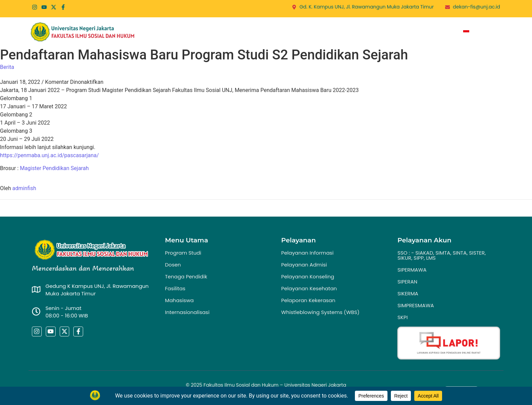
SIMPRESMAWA (416, 305)
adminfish (24, 188)
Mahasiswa (179, 300)
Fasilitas (175, 288)
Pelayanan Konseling (308, 277)
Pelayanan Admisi (304, 265)
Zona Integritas (428, 32)
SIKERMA (408, 293)
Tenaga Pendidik (186, 277)
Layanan (295, 32)
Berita (326, 32)
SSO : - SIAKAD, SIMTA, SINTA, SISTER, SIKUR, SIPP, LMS (441, 255)
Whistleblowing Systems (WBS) (320, 312)
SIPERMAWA (412, 270)
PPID (389, 32)
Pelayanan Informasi (307, 253)
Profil (211, 32)
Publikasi (361, 32)
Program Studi (252, 32)
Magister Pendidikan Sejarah (54, 168)
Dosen (173, 265)
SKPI (402, 317)
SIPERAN (407, 282)
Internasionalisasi (187, 312)
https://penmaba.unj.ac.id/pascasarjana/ (49, 155)
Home (181, 32)
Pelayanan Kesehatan (309, 288)
